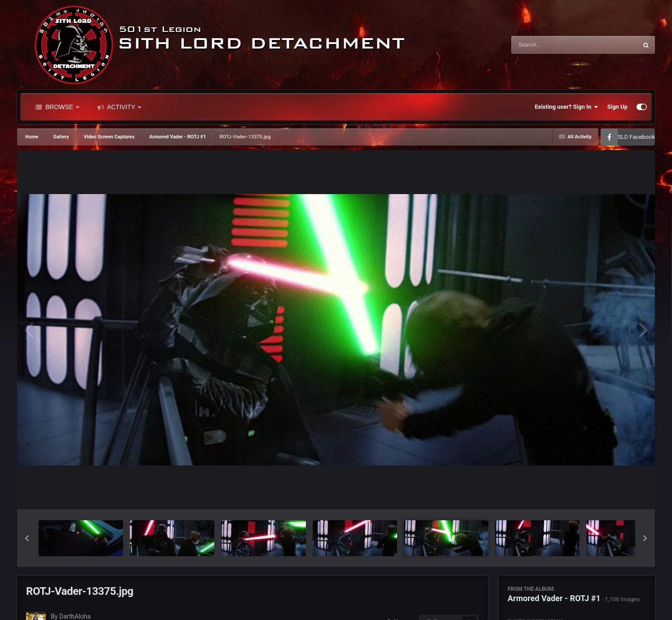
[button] (27, 538)
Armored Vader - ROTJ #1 (554, 598)
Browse (57, 107)
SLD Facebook (636, 137)
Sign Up (617, 107)
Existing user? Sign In (567, 107)
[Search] (552, 45)
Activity (119, 107)
